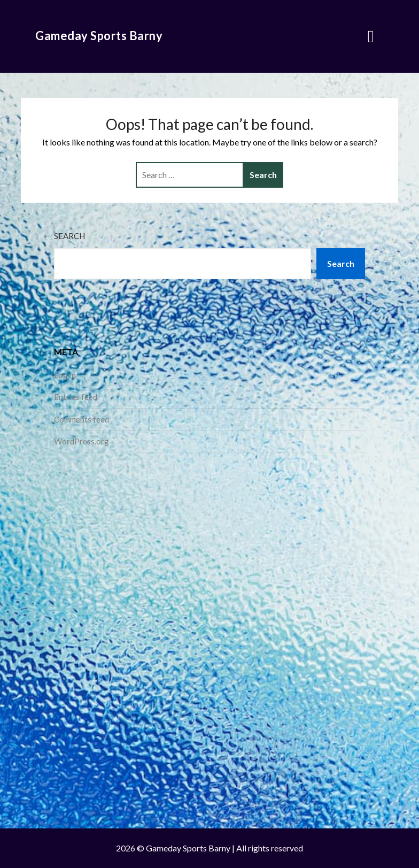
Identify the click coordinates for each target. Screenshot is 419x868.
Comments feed (82, 419)
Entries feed (76, 397)
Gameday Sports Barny (99, 36)
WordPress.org (82, 441)
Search (69, 236)
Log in (65, 375)
